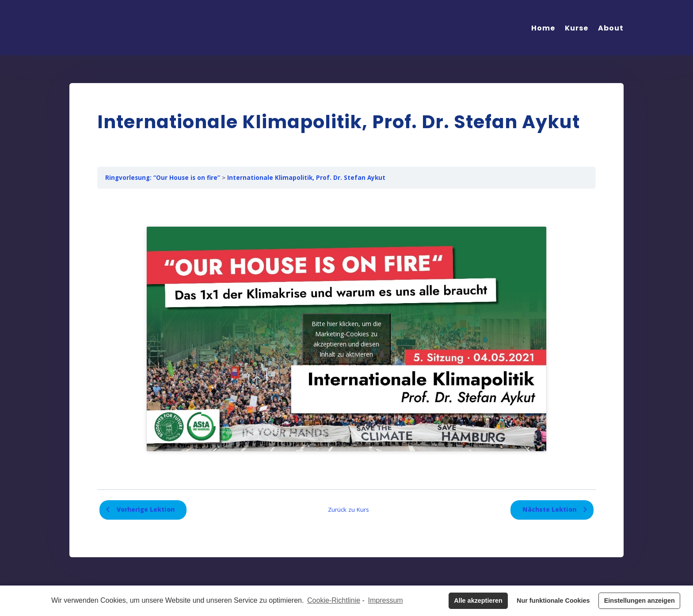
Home (543, 28)
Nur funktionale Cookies (553, 601)
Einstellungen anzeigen (640, 601)
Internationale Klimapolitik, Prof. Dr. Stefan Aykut (306, 178)
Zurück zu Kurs (348, 510)
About (611, 28)
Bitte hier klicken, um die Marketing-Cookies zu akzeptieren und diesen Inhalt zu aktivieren (346, 339)
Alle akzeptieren (478, 601)
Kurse (577, 28)
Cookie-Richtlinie (334, 600)
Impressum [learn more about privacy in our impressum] (386, 600)
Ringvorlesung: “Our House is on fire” (163, 178)
